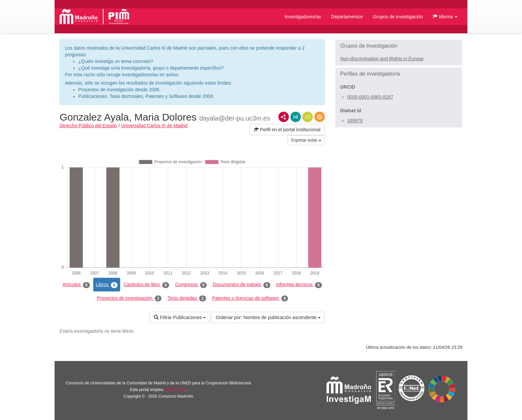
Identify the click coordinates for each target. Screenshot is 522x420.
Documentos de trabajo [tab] (241, 285)
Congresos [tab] (191, 285)
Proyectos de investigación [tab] (129, 298)
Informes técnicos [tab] (299, 285)
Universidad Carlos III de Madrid (154, 126)
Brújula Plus (175, 390)
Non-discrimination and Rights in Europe (382, 59)
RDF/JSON (320, 117)
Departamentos (347, 17)
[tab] (399, 46)
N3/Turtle (308, 117)
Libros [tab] (107, 285)
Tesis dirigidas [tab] (187, 298)
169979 (355, 121)
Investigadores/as (303, 17)
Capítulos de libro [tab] (146, 285)
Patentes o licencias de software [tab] (250, 298)
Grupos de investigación (398, 17)
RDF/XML (284, 117)
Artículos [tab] (76, 285)
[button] (445, 17)
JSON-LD (296, 117)
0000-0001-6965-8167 (370, 97)
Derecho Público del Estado (88, 126)
